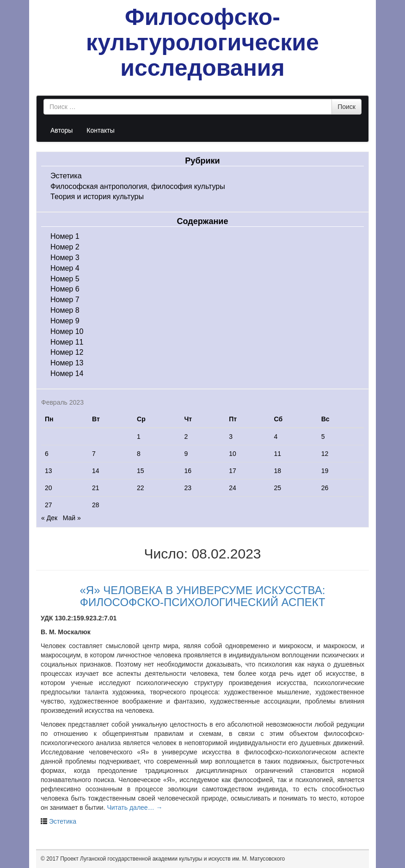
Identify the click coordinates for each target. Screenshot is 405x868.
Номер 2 (65, 247)
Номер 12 (67, 352)
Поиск (347, 107)
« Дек (49, 518)
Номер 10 (67, 331)
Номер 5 (65, 279)
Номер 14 (67, 373)
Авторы (61, 130)
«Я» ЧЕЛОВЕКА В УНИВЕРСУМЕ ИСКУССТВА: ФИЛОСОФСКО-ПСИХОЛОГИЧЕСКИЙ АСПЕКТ (203, 596)
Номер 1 (65, 236)
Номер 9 (65, 321)
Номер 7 (65, 300)
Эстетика (66, 176)
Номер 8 (65, 310)
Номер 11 (67, 342)
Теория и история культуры (97, 197)
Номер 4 (65, 268)
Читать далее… (135, 807)
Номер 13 (67, 363)
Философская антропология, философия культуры (138, 186)
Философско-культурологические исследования (202, 42)
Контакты (100, 130)
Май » (72, 518)
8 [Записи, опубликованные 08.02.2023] (139, 454)
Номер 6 (65, 289)
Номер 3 (65, 258)
